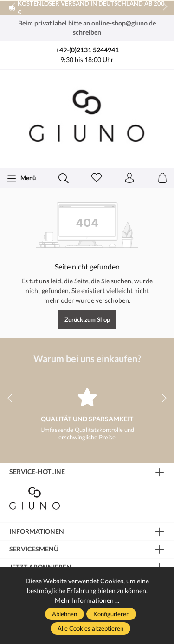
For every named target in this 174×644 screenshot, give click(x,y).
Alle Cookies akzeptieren (90, 628)
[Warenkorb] (162, 178)
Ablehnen (64, 614)
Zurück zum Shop (87, 319)
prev (14, 7)
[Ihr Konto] (129, 178)
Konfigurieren (111, 614)
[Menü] (21, 178)
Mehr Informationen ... (87, 600)
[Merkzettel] (97, 178)
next (162, 7)
